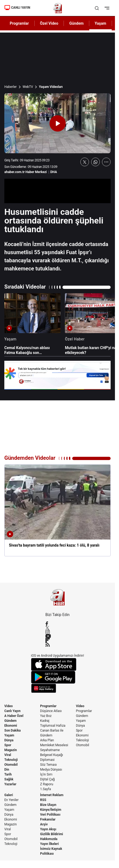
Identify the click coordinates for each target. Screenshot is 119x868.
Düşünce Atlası (51, 711)
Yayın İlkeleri (49, 844)
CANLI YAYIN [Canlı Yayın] (17, 8)
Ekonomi (11, 726)
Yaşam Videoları (51, 87)
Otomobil (11, 765)
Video (9, 706)
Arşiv (44, 824)
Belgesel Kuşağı (52, 755)
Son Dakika (13, 730)
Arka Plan (47, 740)
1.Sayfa (45, 789)
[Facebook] (58, 624)
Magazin (11, 750)
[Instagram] (58, 632)
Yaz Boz (46, 716)
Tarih (8, 774)
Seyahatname (50, 750)
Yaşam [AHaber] (100, 23)
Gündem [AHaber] (76, 23)
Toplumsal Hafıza (53, 726)
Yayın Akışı (48, 829)
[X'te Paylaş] (85, 162)
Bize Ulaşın (48, 805)
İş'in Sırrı (46, 774)
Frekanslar (48, 819)
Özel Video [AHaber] (49, 23)
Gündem (10, 721)
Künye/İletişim (51, 810)
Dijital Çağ (47, 779)
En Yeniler (11, 800)
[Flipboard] (58, 640)
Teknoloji (11, 760)
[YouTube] (58, 636)
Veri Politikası (50, 815)
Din (7, 770)
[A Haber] (57, 8)
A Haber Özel (14, 716)
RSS (43, 800)
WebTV (28, 87)
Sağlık (9, 779)
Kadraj (45, 721)
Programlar (48, 706)
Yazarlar (10, 784)
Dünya (9, 740)
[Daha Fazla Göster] (106, 162)
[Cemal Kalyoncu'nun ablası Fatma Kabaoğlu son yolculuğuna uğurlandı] (32, 324)
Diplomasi (47, 760)
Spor (8, 745)
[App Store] (58, 664)
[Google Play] (58, 677)
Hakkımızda (49, 839)
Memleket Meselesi (54, 745)
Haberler (11, 87)
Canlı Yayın (12, 711)
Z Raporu (47, 784)
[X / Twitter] (58, 628)
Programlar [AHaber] (19, 23)
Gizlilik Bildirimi (52, 834)
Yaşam (9, 735)
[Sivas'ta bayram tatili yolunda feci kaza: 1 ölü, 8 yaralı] (57, 510)
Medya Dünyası (51, 770)
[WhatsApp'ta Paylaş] (95, 162)
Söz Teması (48, 765)
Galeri (9, 795)
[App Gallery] (58, 688)
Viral (8, 755)
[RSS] (58, 644)
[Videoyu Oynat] (58, 123)
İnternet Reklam (52, 795)
